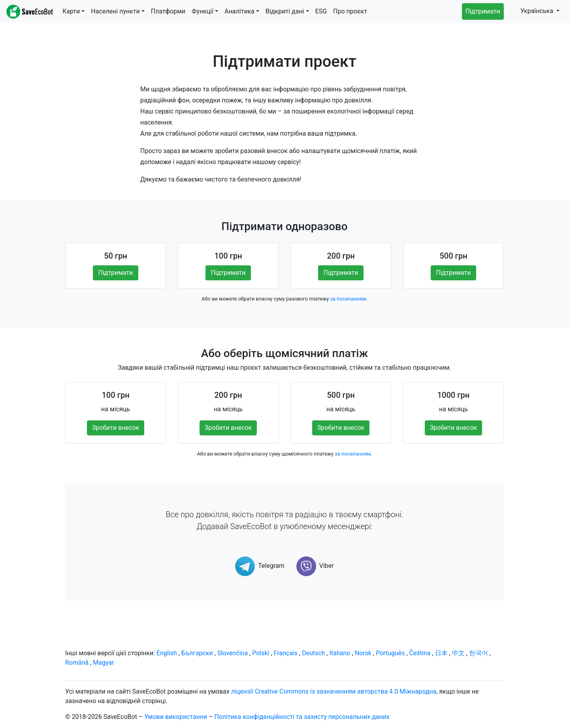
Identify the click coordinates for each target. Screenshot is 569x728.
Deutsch (313, 653)
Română (77, 663)
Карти (71, 11)
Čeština (420, 653)
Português (390, 653)
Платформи (168, 11)
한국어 (479, 653)
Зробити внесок (116, 428)
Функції (203, 11)
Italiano (340, 653)
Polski (261, 653)
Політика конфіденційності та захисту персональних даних (302, 717)
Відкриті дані (285, 11)
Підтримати (483, 11)
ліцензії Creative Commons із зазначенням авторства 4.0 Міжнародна (334, 691)
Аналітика (239, 11)
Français (286, 653)
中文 (458, 653)
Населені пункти (115, 11)
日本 (441, 653)
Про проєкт (350, 11)
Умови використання (176, 717)
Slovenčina (233, 653)
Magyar (103, 663)
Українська (532, 11)
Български (197, 653)
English (167, 653)
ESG (321, 11)
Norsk (363, 653)
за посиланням (348, 299)
